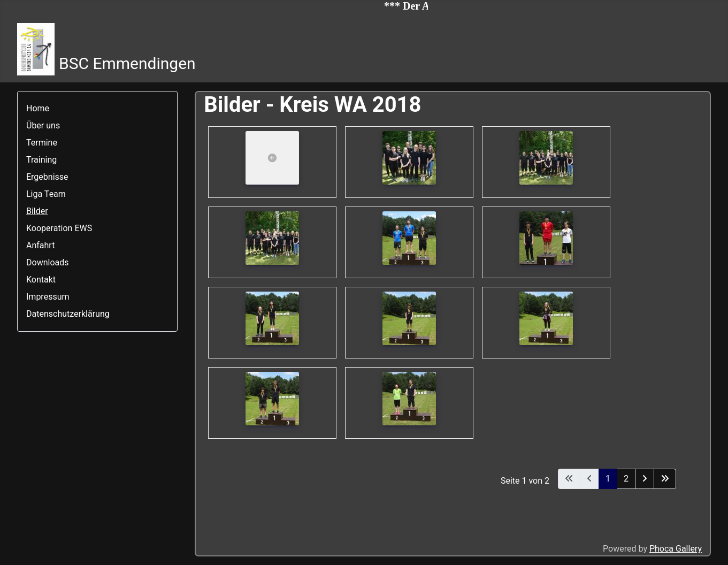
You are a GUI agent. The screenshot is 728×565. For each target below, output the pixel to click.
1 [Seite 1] (608, 479)
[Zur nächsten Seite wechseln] (645, 479)
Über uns (43, 125)
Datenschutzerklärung (68, 314)
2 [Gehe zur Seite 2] (626, 479)
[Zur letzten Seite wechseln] (665, 479)
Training (41, 160)
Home (38, 108)
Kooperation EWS (59, 228)
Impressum (48, 297)
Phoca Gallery (676, 549)
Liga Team (46, 194)
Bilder (37, 211)
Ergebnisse (47, 177)
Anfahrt (40, 245)
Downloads (47, 262)
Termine (42, 143)
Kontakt (41, 280)
